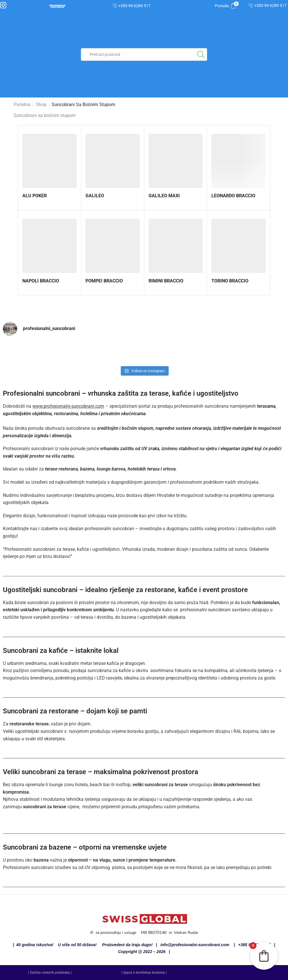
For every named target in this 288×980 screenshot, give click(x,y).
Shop (41, 105)
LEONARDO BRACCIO (233, 196)
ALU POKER (35, 196)
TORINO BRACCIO (230, 281)
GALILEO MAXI (164, 196)
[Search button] (201, 54)
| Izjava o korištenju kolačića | (144, 973)
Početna (22, 105)
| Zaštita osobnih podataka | (50, 973)
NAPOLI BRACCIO (41, 281)
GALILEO (95, 196)
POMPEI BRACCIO (104, 281)
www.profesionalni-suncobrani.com (68, 406)
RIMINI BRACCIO (166, 281)
